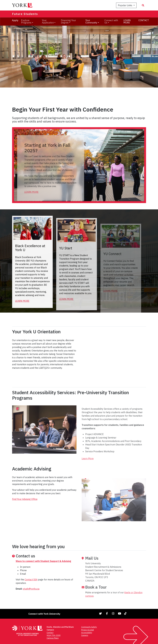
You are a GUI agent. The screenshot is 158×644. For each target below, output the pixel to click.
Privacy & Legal (87, 630)
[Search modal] (143, 5)
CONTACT (144, 20)
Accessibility (87, 633)
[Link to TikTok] (126, 613)
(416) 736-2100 (54, 635)
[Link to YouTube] (120, 613)
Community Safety (89, 627)
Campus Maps (53, 638)
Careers (85, 635)
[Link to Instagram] (113, 613)
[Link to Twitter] (101, 613)
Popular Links (125, 5)
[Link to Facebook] (107, 613)
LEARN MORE (127, 21)
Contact (50, 633)
